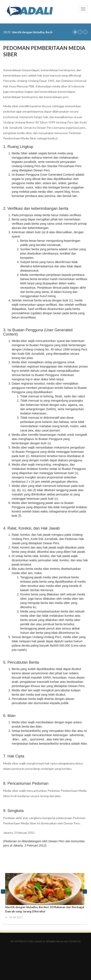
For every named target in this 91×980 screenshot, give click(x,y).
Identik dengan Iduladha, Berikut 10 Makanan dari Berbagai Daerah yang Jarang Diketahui (45, 909)
